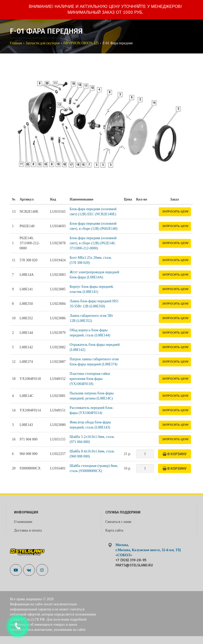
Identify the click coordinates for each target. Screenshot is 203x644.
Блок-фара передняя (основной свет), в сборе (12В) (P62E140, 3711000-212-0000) (93, 243)
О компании (23, 522)
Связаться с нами (118, 522)
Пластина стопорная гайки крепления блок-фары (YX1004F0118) (90, 379)
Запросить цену (175, 211)
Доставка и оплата (28, 530)
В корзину (175, 454)
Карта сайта (114, 530)
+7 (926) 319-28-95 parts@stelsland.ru (134, 563)
